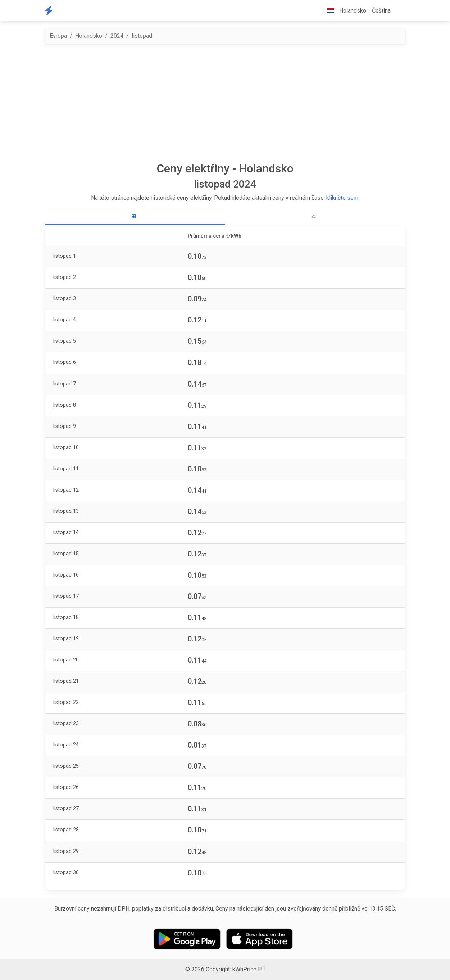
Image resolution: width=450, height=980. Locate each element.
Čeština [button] (381, 11)
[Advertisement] (225, 103)
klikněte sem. (343, 198)
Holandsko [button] (344, 11)
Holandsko (89, 36)
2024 (117, 36)
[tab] (135, 216)
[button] (399, 11)
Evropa (58, 36)
